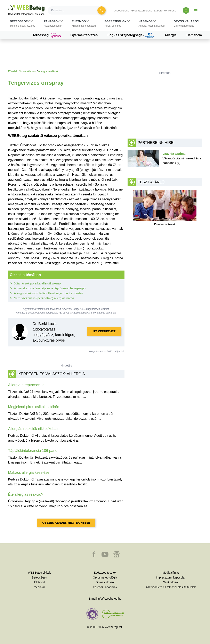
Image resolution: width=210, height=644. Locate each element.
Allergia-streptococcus (26, 385)
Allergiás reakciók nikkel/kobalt (33, 429)
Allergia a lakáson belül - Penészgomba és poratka (49, 293)
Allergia (171, 35)
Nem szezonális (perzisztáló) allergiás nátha (44, 298)
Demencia (194, 35)
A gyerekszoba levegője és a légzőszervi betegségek (50, 288)
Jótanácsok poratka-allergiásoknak (38, 283)
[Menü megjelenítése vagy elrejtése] (196, 10)
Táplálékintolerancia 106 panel (33, 451)
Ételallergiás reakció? (26, 494)
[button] (22, 24)
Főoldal (13, 71)
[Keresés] (75, 10)
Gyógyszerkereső (142, 11)
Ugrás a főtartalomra (8, 5)
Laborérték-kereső (165, 11)
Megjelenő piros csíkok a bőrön (34, 407)
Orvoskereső (122, 11)
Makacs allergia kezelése (29, 473)
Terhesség (46, 35)
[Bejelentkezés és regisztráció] (186, 10)
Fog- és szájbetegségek (131, 35)
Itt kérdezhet (104, 331)
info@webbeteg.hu (109, 599)
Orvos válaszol (27, 71)
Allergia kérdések (48, 71)
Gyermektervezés (84, 35)
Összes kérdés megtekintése (66, 523)
